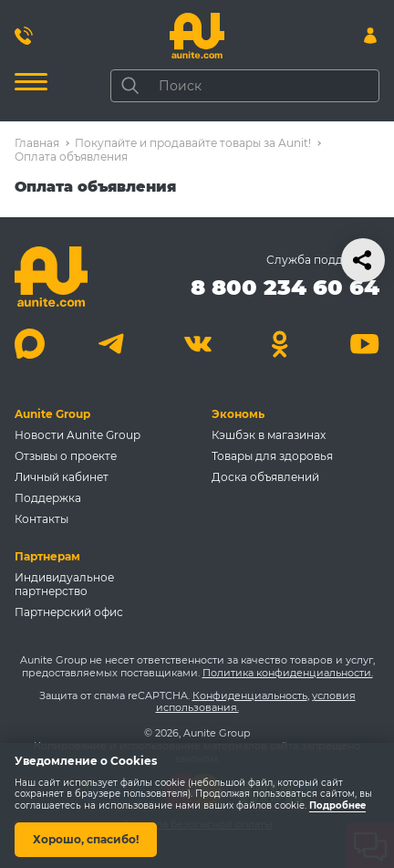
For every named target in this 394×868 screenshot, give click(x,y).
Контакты (41, 519)
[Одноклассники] (280, 344)
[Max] (30, 344)
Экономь (238, 414)
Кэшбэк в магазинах (269, 435)
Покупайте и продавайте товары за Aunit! (193, 143)
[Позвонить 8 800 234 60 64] (24, 36)
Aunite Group (52, 414)
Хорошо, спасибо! (86, 839)
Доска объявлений (265, 477)
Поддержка (48, 498)
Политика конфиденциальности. (288, 673)
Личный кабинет (62, 477)
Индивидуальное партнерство (64, 584)
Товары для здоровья (272, 456)
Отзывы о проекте (66, 456)
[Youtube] (364, 344)
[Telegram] (114, 344)
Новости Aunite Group (78, 435)
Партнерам (47, 556)
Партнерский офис (69, 612)
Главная (37, 143)
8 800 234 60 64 (285, 287)
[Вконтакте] (197, 344)
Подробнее (337, 805)
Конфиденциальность (250, 695)
